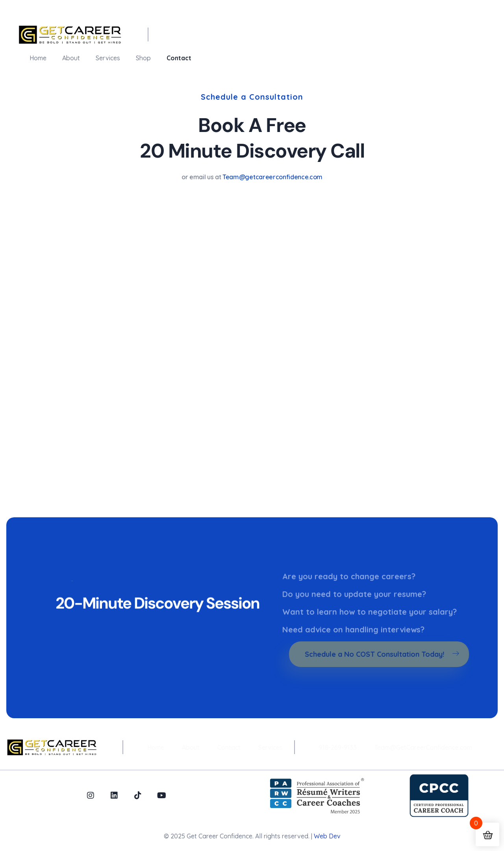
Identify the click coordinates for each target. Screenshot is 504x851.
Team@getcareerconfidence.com (272, 177)
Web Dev (327, 836)
